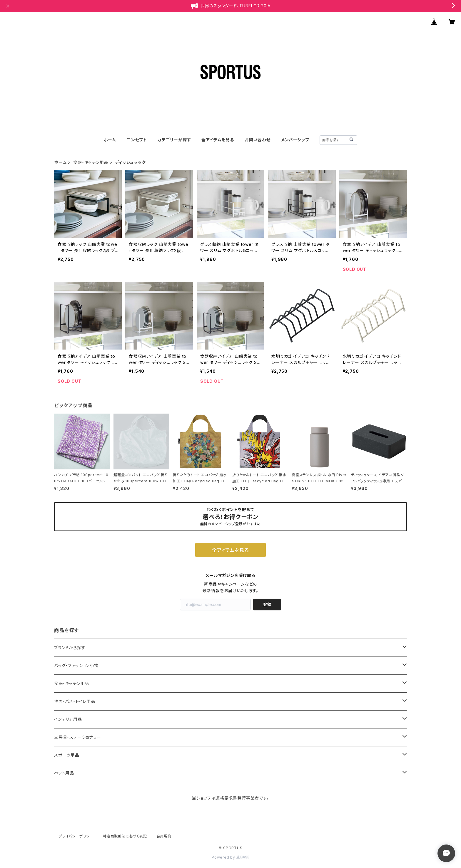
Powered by (230, 857)
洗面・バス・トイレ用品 (75, 701)
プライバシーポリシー (76, 836)
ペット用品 (64, 773)
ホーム (110, 140)
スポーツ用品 (67, 755)
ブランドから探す (70, 648)
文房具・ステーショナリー (78, 737)
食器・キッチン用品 (91, 162)
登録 (267, 604)
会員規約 (164, 836)
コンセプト (137, 140)
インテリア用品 (68, 719)
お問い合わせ (258, 140)
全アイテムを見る (218, 140)
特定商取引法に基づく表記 (125, 836)
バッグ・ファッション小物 (76, 665)
